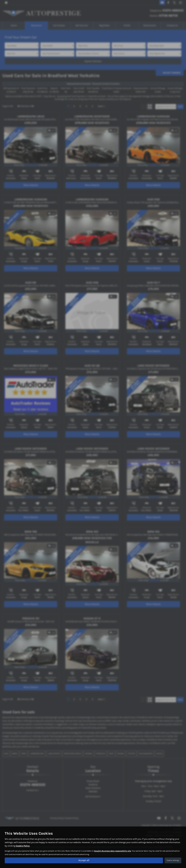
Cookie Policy (23, 846)
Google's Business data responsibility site (113, 851)
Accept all (84, 860)
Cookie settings (173, 860)
